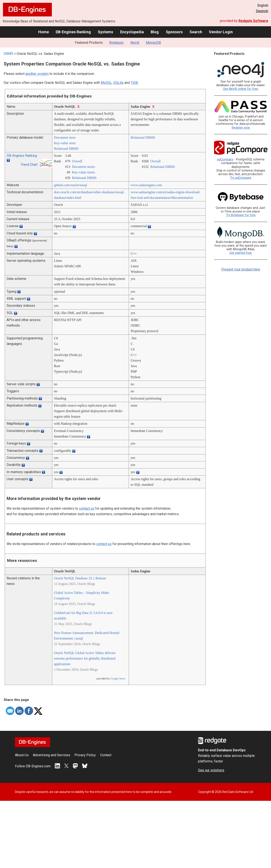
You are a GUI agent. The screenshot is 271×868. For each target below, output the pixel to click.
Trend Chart (29, 165)
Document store (65, 137)
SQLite (118, 83)
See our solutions (211, 770)
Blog (155, 32)
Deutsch (262, 11)
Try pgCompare (241, 178)
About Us (22, 755)
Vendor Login (221, 32)
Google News (118, 679)
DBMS (8, 54)
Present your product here (241, 269)
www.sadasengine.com (146, 185)
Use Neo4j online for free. (241, 89)
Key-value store (65, 143)
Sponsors (174, 32)
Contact (106, 755)
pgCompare (225, 159)
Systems (105, 32)
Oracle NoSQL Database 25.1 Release (80, 578)
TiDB (134, 83)
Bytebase (116, 43)
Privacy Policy (85, 755)
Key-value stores (83, 172)
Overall (77, 161)
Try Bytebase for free (241, 215)
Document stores (83, 167)
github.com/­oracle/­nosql (71, 185)
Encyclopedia (132, 32)
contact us (87, 508)
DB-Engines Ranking (73, 32)
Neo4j (135, 43)
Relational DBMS (66, 149)
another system (37, 74)
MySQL (106, 83)
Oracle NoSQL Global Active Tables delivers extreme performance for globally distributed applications (85, 658)
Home (44, 32)
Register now (241, 128)
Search (196, 32)
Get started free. (241, 253)
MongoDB (153, 43)
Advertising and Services (52, 755)
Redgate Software (253, 21)
